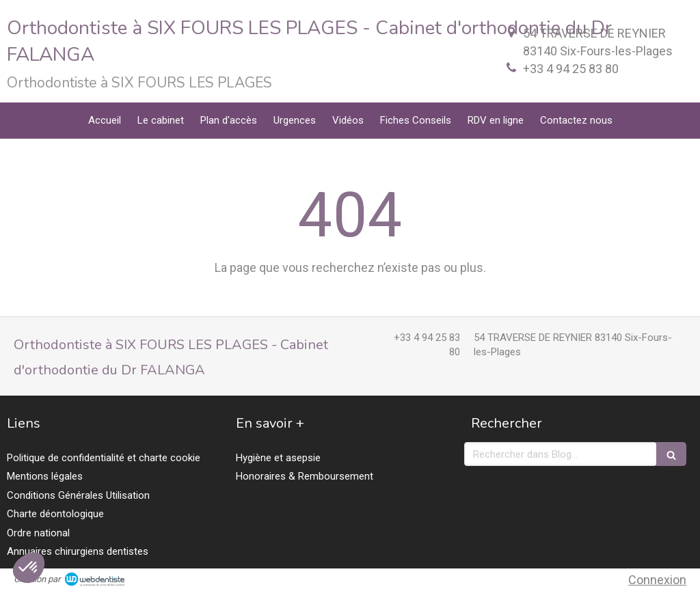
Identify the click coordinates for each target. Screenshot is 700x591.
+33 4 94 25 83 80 (571, 69)
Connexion (657, 580)
